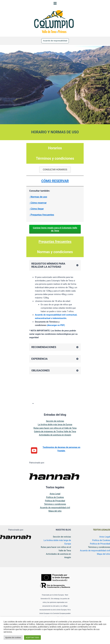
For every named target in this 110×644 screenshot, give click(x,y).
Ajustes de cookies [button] (13, 638)
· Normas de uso (38, 200)
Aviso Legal (55, 497)
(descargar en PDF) (56, 329)
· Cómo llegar (36, 212)
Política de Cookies (55, 501)
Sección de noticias (55, 425)
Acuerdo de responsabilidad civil (55, 511)
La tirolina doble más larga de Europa (55, 428)
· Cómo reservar (38, 206)
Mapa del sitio (55, 515)
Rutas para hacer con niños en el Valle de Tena (55, 431)
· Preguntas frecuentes (42, 218)
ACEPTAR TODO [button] (32, 638)
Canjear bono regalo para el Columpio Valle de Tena (55, 233)
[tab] (55, 269)
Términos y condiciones (55, 508)
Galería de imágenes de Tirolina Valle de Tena (55, 435)
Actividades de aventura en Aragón (55, 438)
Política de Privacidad (55, 504)
